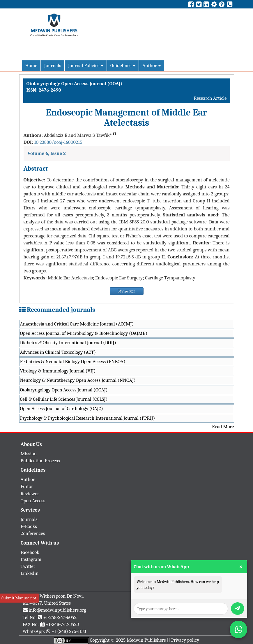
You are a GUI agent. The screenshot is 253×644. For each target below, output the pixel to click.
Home (31, 65)
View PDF (127, 291)
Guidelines (123, 65)
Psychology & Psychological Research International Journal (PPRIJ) (88, 418)
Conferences (33, 533)
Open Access (33, 501)
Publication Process (40, 461)
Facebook (30, 552)
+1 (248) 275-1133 (69, 631)
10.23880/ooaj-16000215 (58, 142)
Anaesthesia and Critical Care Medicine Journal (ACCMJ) (77, 324)
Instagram (31, 559)
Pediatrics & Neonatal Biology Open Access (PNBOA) (73, 362)
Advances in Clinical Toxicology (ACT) (58, 352)
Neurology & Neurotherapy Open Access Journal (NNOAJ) (78, 380)
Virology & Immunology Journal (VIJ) (58, 371)
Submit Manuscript (19, 598)
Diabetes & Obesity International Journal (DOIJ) (68, 343)
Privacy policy (185, 640)
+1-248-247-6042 (60, 617)
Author (152, 65)
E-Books (29, 526)
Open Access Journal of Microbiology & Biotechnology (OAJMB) (84, 333)
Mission (29, 454)
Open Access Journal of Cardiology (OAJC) (62, 408)
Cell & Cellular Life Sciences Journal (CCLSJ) (64, 399)
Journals (53, 65)
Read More (223, 427)
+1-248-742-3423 (62, 624)
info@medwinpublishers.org (57, 610)
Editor (27, 486)
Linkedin (30, 573)
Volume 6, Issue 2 (47, 153)
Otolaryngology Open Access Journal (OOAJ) (64, 390)
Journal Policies (86, 65)
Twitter (28, 566)
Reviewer (30, 494)
